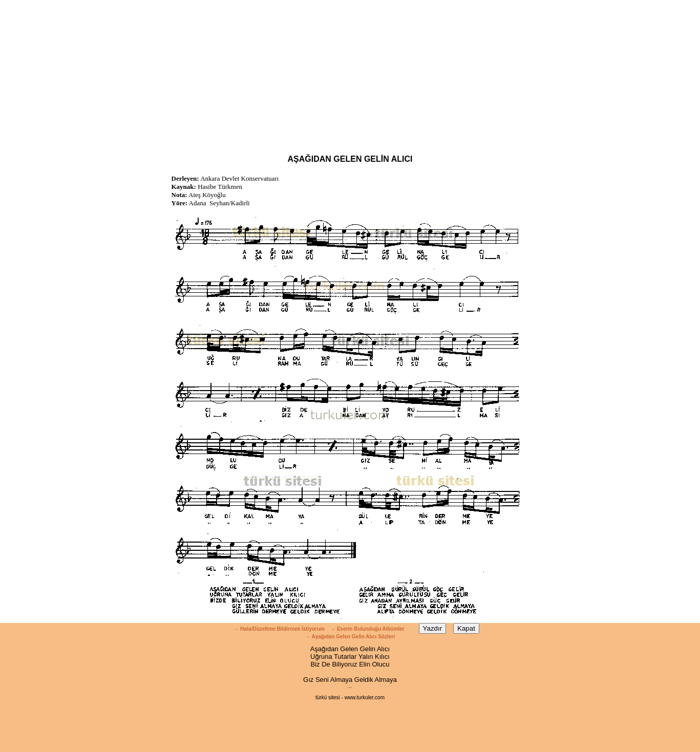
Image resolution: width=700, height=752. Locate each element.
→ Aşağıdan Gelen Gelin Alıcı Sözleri (350, 637)
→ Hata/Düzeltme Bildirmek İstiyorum (279, 629)
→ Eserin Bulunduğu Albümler (368, 629)
